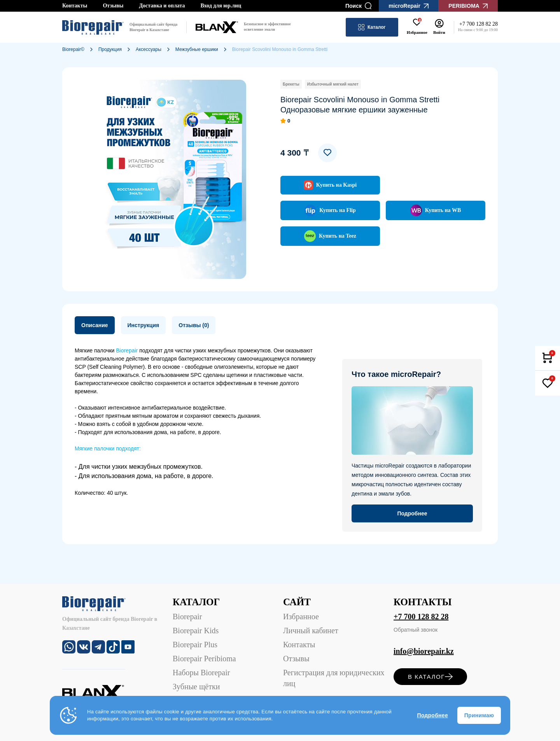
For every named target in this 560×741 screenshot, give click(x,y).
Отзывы (113, 6)
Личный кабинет (311, 631)
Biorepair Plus (195, 645)
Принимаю (479, 715)
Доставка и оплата (162, 6)
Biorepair (187, 617)
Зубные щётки (196, 687)
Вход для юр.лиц (221, 6)
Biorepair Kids (196, 631)
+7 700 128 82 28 (421, 617)
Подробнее (432, 715)
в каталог (430, 677)
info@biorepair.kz (424, 651)
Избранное (301, 617)
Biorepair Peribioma (204, 659)
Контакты (75, 6)
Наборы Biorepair (201, 673)
